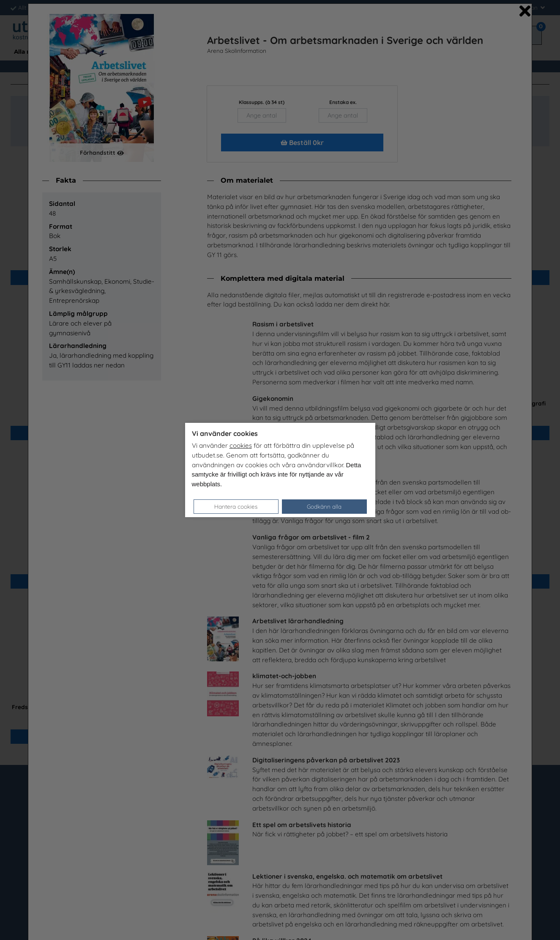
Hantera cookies (236, 506)
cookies (241, 445)
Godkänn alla (324, 506)
